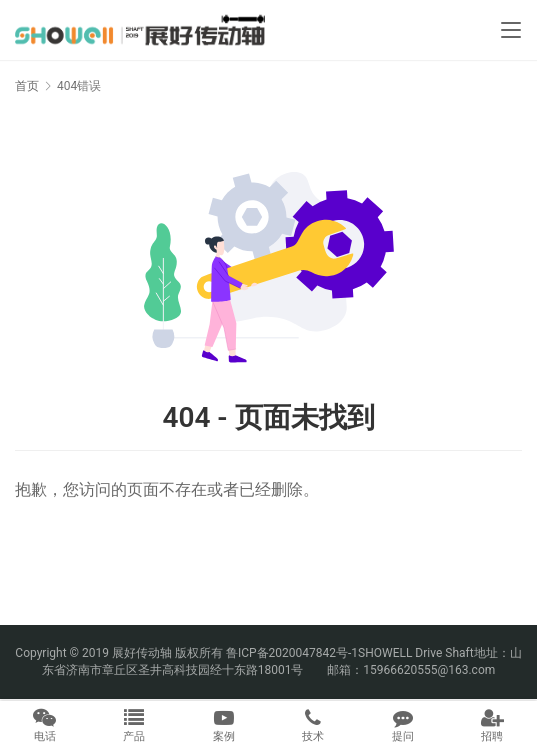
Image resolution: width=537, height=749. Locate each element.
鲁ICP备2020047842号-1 (292, 653)
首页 (27, 86)
